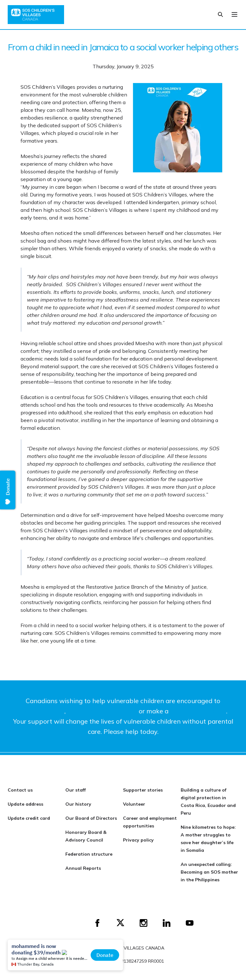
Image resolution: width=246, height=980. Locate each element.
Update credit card (29, 818)
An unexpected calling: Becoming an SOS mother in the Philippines (209, 872)
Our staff (76, 790)
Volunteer (134, 804)
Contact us (20, 790)
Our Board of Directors (91, 818)
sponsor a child (42, 711)
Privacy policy (138, 840)
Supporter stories (143, 790)
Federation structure (89, 854)
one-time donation (198, 711)
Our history (78, 804)
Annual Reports (83, 868)
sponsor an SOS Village (102, 711)
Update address (25, 804)
